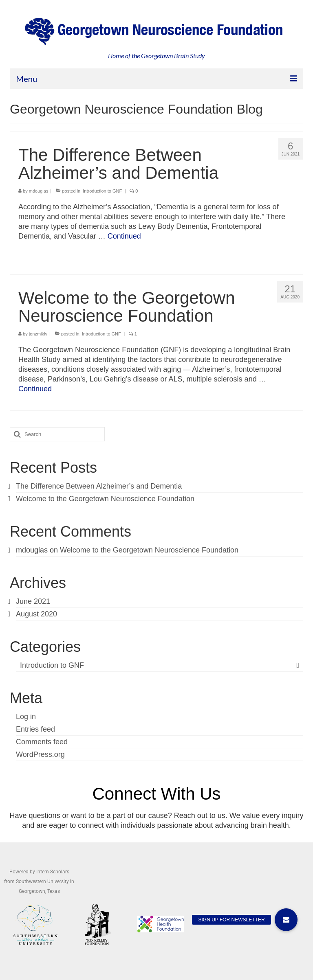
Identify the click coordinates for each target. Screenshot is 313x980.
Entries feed (35, 729)
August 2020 (36, 614)
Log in (26, 717)
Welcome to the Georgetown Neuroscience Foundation (105, 499)
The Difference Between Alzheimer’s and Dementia (99, 486)
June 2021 (33, 601)
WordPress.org (40, 754)
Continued (124, 236)
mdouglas (39, 191)
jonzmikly (38, 334)
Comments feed (42, 742)
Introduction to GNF (102, 191)
